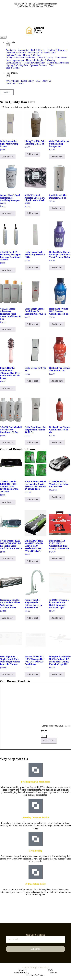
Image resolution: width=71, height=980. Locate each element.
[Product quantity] (29, 736)
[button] (35, 751)
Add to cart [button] (8, 157)
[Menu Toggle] (3, 37)
